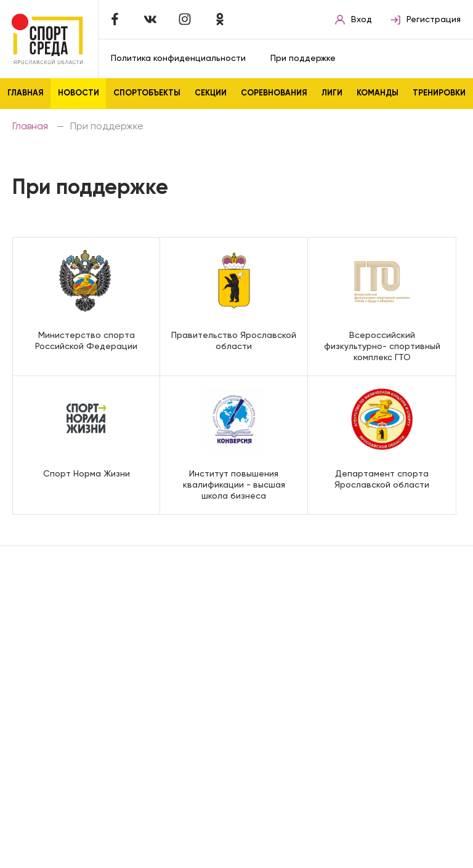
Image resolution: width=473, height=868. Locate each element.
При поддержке (303, 58)
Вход (354, 20)
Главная (26, 93)
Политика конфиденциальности (178, 58)
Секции (211, 93)
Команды (378, 93)
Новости (79, 93)
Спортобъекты (147, 93)
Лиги (332, 93)
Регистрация (426, 20)
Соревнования (274, 93)
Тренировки (439, 93)
